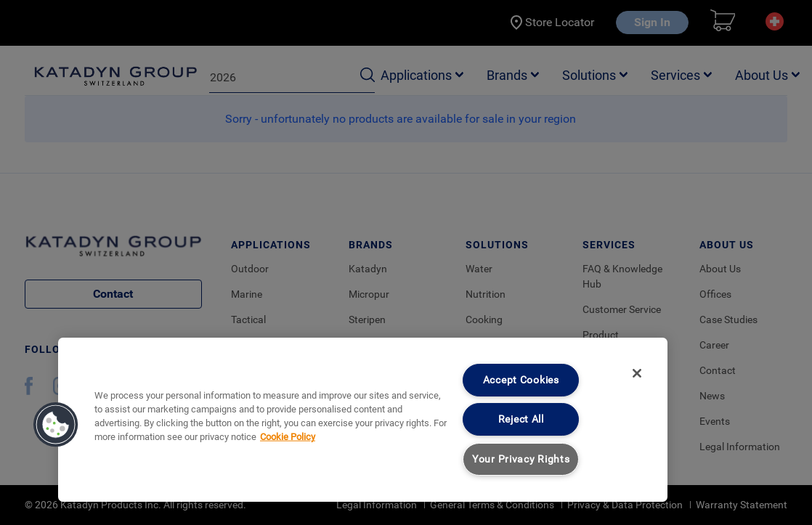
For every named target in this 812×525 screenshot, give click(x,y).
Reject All (521, 419)
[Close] (637, 373)
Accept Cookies (521, 380)
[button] (56, 425)
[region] (363, 420)
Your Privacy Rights (521, 459)
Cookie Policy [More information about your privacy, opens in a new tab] (288, 437)
